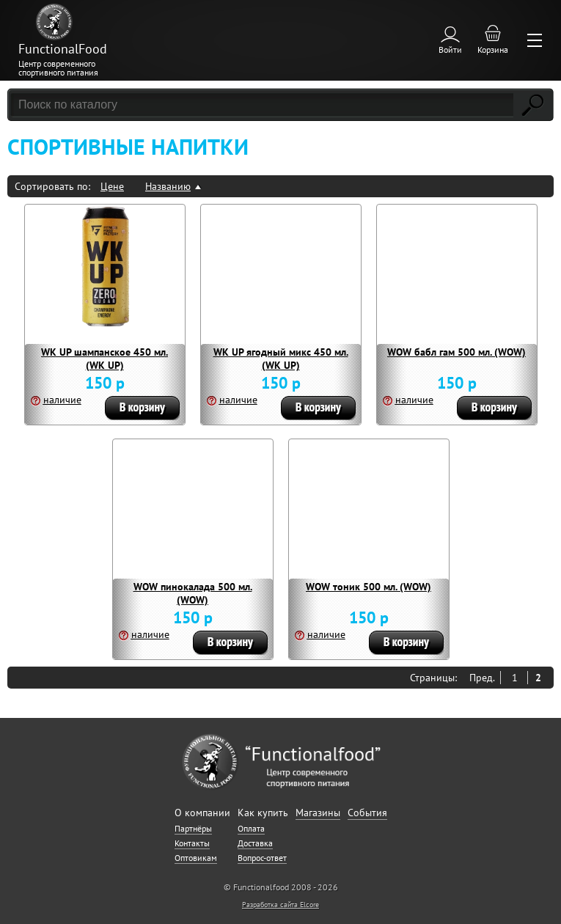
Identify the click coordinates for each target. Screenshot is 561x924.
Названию (168, 186)
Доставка (255, 843)
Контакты (192, 843)
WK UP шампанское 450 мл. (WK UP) (104, 359)
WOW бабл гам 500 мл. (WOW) (456, 352)
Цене (112, 186)
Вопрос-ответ (262, 858)
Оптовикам (196, 858)
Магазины (318, 813)
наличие (62, 400)
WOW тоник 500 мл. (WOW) (368, 587)
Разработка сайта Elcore (280, 905)
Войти (450, 49)
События (367, 813)
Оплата (251, 828)
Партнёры (193, 828)
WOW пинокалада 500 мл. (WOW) (193, 593)
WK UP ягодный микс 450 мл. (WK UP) (281, 359)
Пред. (482, 678)
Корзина (493, 49)
